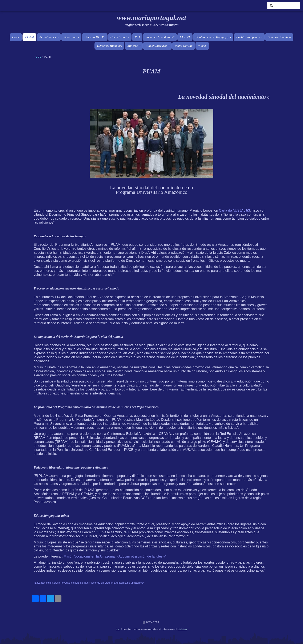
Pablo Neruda (184, 46)
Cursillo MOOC (95, 37)
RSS (118, 629)
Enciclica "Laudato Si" (160, 37)
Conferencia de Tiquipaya (213, 37)
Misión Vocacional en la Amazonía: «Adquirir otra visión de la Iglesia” (115, 556)
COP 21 (185, 37)
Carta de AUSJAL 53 (235, 210)
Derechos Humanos (109, 46)
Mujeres (134, 46)
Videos (202, 46)
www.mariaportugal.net (151, 18)
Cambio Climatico (279, 37)
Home (16, 37)
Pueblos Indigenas (249, 37)
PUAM (29, 37)
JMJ (137, 37)
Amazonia (72, 37)
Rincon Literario (158, 46)
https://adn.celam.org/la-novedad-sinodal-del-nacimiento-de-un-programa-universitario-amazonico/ (89, 583)
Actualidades (49, 37)
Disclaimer (182, 629)
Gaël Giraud (120, 37)
